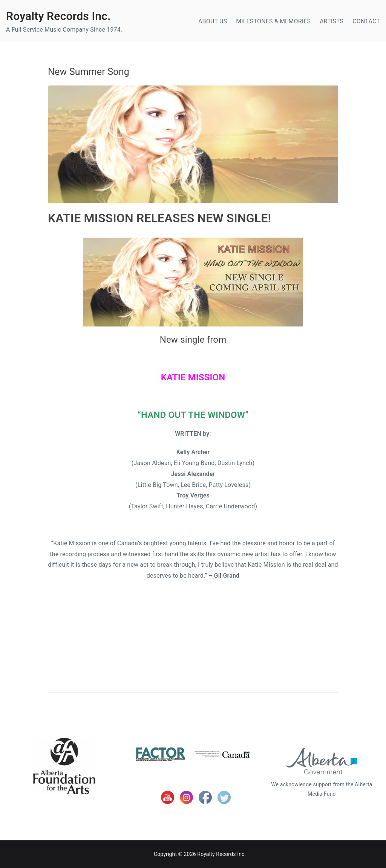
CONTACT (366, 21)
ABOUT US (213, 21)
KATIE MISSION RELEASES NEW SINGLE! (159, 218)
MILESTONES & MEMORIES (273, 21)
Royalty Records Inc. (58, 16)
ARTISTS (332, 21)
